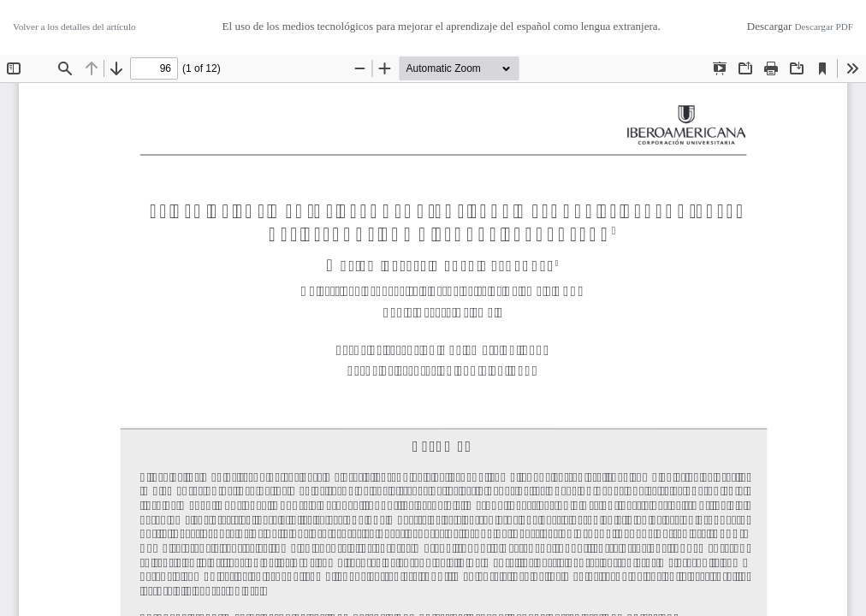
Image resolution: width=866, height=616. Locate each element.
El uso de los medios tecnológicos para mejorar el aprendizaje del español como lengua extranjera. (442, 26)
